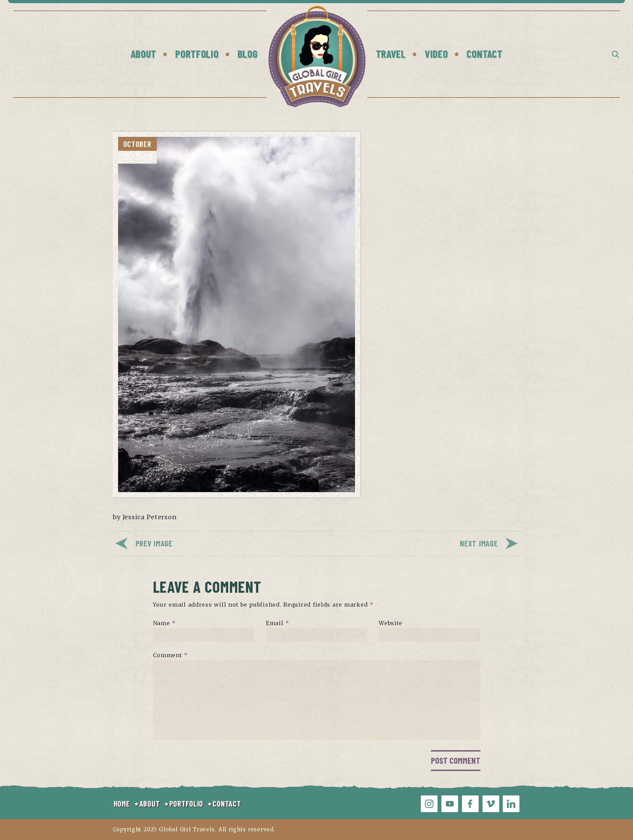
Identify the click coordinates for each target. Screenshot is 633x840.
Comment (171, 655)
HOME (122, 803)
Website (391, 623)
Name (164, 623)
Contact (484, 54)
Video (436, 54)
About (144, 54)
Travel (391, 54)
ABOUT (150, 803)
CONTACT (227, 803)
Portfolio (197, 54)
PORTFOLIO (186, 803)
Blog (248, 54)
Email (277, 623)
